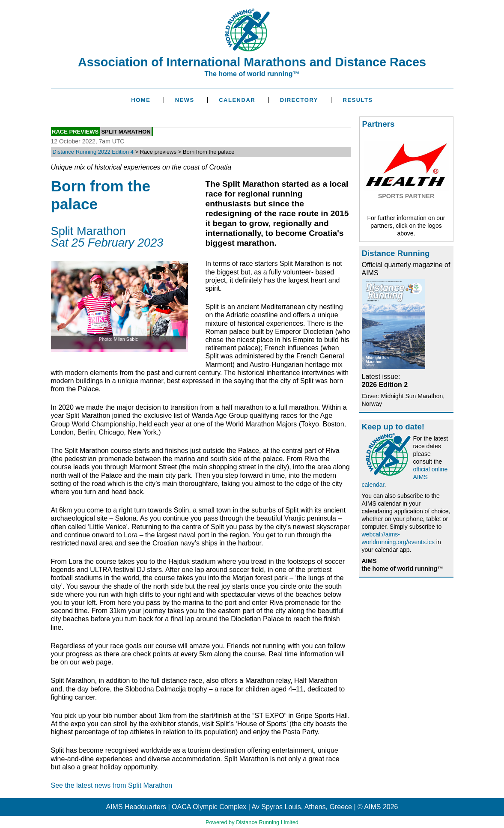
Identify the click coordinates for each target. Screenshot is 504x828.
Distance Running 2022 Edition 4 (93, 152)
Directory (299, 100)
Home (141, 100)
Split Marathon (126, 131)
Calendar (237, 100)
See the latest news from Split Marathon (112, 785)
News (185, 100)
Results (358, 100)
